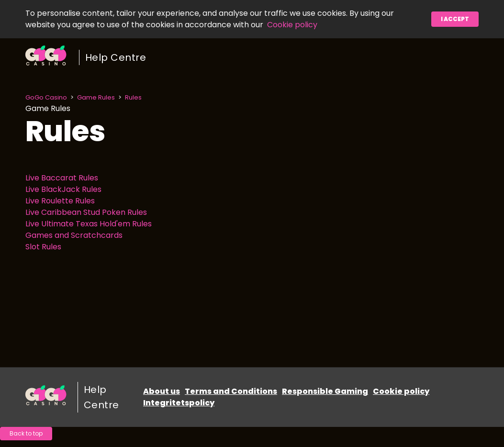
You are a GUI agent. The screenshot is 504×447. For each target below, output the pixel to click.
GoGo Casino (46, 97)
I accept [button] (455, 19)
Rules (133, 97)
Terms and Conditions (231, 391)
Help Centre (116, 57)
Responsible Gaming (325, 391)
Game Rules (96, 97)
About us (162, 391)
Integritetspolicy (179, 403)
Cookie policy (292, 25)
